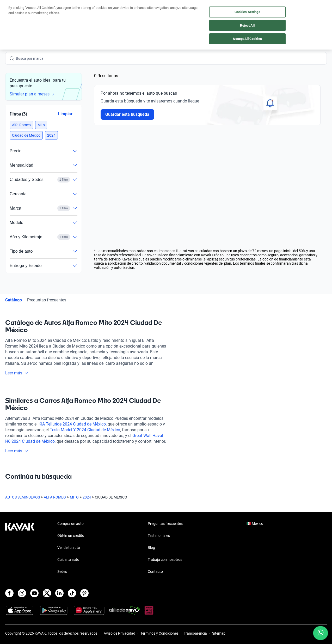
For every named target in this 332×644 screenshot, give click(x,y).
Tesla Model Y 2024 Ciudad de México (85, 430)
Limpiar (65, 114)
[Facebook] (9, 593)
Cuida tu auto (68, 560)
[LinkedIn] (59, 593)
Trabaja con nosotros (165, 560)
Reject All (247, 25)
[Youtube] (34, 593)
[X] (47, 593)
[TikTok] (72, 593)
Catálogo (14, 300)
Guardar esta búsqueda (127, 114)
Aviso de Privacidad (119, 633)
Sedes (62, 572)
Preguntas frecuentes (47, 300)
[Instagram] (22, 593)
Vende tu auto (69, 548)
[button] (21, 125)
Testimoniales (159, 536)
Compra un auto (70, 524)
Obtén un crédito (71, 536)
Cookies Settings (247, 12)
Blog (151, 548)
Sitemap (219, 633)
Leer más (17, 373)
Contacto (155, 572)
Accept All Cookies (247, 39)
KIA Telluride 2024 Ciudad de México (72, 424)
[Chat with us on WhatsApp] (321, 633)
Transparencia (195, 633)
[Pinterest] (84, 593)
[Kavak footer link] (20, 548)
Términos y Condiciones (159, 633)
